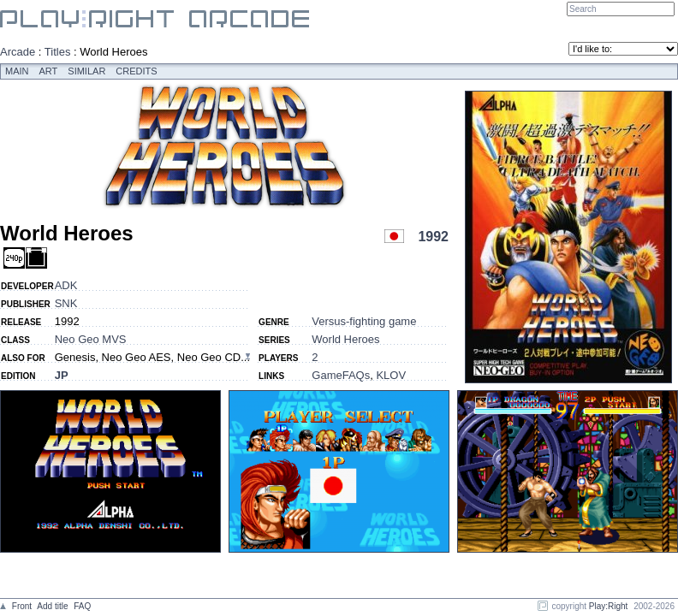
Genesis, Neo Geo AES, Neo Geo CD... (152, 357)
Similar (86, 71)
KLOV (391, 375)
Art (49, 71)
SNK (66, 303)
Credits (136, 71)
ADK (66, 285)
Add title (52, 606)
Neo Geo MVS (91, 339)
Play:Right (609, 606)
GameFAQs (341, 375)
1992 (433, 237)
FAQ (82, 606)
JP (62, 375)
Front (22, 606)
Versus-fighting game (364, 321)
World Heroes (345, 339)
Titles (58, 52)
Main (17, 71)
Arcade (18, 52)
